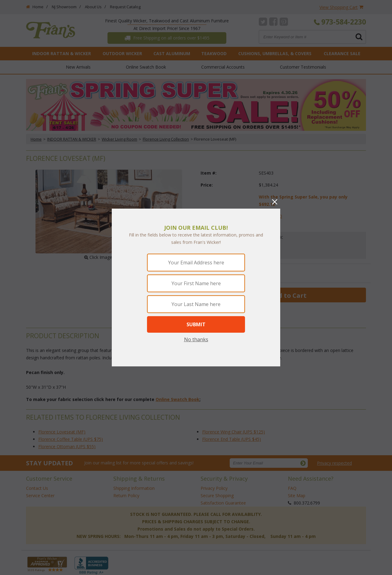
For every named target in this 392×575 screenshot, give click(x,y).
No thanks (196, 339)
